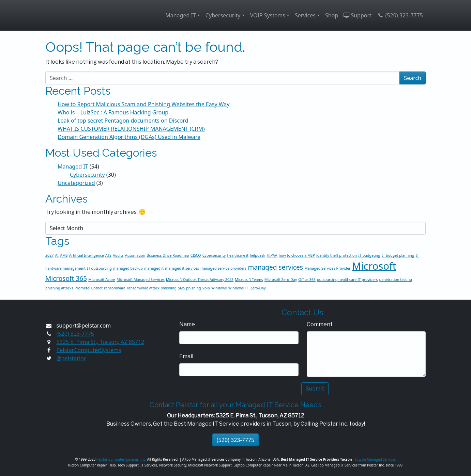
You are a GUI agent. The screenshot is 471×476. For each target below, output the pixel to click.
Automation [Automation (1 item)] (135, 255)
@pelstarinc (72, 358)
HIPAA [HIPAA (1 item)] (272, 255)
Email (186, 356)
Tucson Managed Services (375, 459)
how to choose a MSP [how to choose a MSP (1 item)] (297, 255)
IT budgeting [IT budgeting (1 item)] (369, 255)
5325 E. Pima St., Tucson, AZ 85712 (101, 342)
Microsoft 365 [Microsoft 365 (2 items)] (66, 279)
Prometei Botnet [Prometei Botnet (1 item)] (89, 288)
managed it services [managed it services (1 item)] (182, 268)
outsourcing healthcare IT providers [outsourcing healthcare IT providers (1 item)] (347, 280)
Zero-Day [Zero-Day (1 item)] (258, 288)
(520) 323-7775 (400, 15)
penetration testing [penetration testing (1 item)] (396, 280)
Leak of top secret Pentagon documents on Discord (123, 121)
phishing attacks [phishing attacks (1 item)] (59, 288)
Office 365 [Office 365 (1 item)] (307, 280)
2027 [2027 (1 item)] (49, 255)
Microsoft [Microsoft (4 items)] (374, 266)
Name (187, 324)
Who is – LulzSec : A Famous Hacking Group (113, 112)
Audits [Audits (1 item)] (118, 255)
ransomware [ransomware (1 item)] (115, 288)
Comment (320, 324)
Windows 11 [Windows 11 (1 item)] (239, 288)
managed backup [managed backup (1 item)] (128, 268)
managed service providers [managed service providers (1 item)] (223, 268)
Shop (332, 15)
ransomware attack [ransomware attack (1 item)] (143, 288)
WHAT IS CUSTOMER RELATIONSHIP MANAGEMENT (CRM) (131, 129)
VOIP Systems (268, 15)
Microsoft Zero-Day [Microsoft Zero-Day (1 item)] (281, 280)
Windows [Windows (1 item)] (219, 288)
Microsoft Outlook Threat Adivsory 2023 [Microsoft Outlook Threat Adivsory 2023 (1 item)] (200, 280)
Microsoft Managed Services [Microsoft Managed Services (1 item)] (141, 280)
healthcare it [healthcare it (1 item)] (238, 255)
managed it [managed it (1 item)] (154, 268)
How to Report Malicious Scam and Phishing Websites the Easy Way (143, 104)
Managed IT (181, 15)
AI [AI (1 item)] (57, 255)
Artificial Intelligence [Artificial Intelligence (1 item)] (87, 255)
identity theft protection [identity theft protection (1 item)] (337, 255)
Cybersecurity (223, 15)
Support (358, 15)
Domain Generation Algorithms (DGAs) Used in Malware (129, 137)
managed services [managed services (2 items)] (275, 267)
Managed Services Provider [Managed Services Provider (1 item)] (328, 268)
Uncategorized (76, 183)
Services (305, 15)
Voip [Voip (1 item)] (206, 288)
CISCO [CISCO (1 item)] (196, 255)
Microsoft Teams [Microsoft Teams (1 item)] (249, 280)
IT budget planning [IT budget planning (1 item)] (398, 255)
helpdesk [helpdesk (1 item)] (257, 255)
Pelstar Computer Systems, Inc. (121, 459)
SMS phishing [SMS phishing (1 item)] (189, 288)
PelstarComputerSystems (89, 350)
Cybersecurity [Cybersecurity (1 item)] (214, 255)
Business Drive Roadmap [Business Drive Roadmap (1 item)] (168, 255)
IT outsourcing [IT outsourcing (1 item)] (99, 268)
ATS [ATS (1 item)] (108, 255)
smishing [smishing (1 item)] (169, 288)
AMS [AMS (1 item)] (64, 255)
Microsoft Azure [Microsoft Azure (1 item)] (102, 280)
